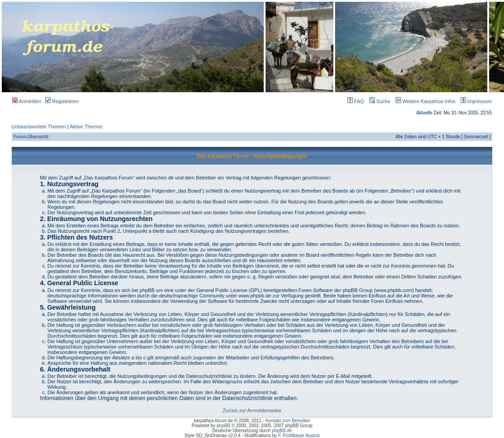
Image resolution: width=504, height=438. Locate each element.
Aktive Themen (86, 127)
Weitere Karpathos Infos (424, 101)
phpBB (224, 426)
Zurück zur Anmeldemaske (252, 410)
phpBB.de (282, 431)
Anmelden (27, 101)
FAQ (356, 101)
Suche (380, 101)
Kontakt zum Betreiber (288, 421)
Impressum (474, 101)
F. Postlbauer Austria (299, 436)
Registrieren (62, 101)
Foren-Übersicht (31, 137)
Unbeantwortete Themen (39, 127)
